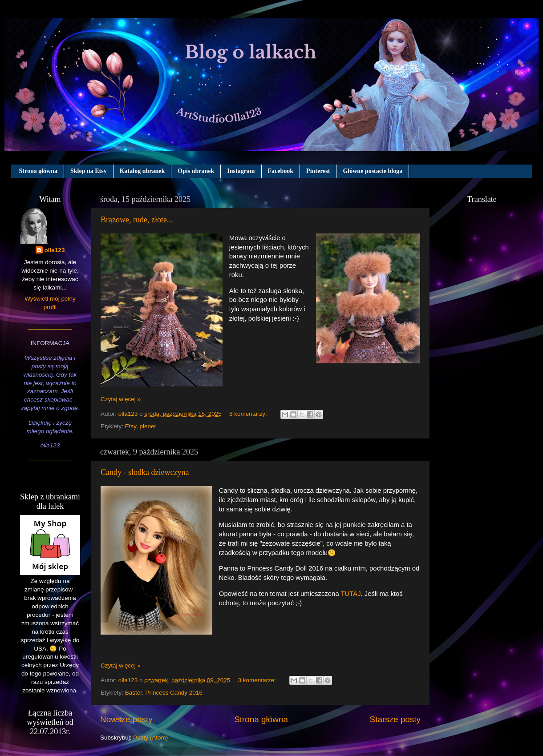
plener (148, 426)
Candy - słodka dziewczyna (145, 472)
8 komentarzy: (249, 414)
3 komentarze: (257, 680)
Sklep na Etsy (89, 171)
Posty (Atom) (150, 738)
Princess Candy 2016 (174, 693)
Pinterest (318, 171)
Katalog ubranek (142, 171)
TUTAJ (351, 594)
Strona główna (38, 171)
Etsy (131, 426)
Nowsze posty (126, 719)
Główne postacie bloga (373, 171)
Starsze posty (395, 719)
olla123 (55, 250)
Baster (134, 693)
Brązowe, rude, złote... (137, 220)
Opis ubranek (196, 171)
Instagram (241, 171)
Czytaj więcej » (121, 399)
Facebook (281, 171)
